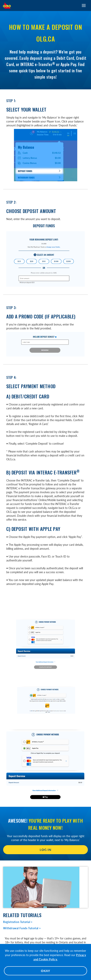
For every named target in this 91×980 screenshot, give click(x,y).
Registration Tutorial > (18, 922)
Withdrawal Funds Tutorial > (22, 928)
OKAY (45, 971)
